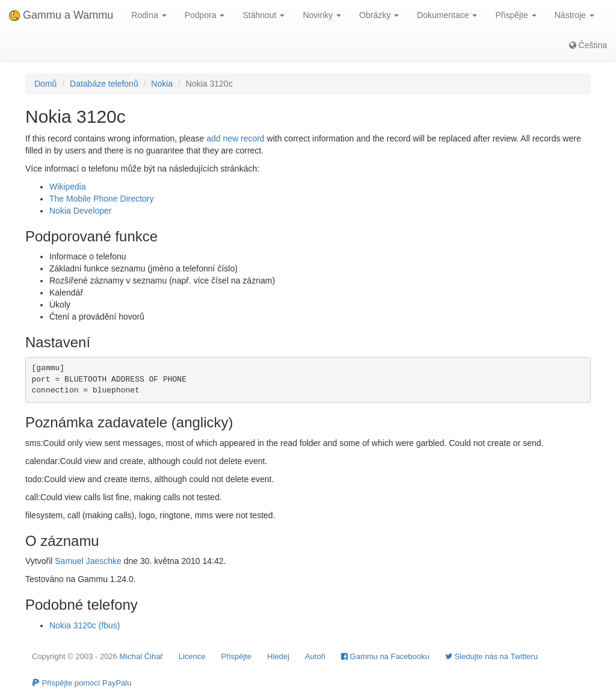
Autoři (315, 656)
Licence (192, 656)
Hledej (278, 656)
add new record (236, 138)
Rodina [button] (149, 15)
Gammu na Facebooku (385, 656)
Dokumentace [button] (447, 15)
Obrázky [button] (379, 15)
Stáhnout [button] (263, 15)
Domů (45, 84)
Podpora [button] (205, 15)
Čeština (588, 45)
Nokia (162, 84)
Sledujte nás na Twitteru (491, 656)
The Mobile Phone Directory (102, 199)
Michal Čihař (141, 656)
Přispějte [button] (516, 15)
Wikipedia (68, 187)
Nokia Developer (81, 211)
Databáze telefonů (104, 84)
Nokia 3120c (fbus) (85, 625)
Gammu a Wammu (61, 15)
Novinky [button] (322, 15)
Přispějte (237, 656)
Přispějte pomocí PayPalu (82, 683)
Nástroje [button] (574, 15)
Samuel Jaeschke (88, 561)
